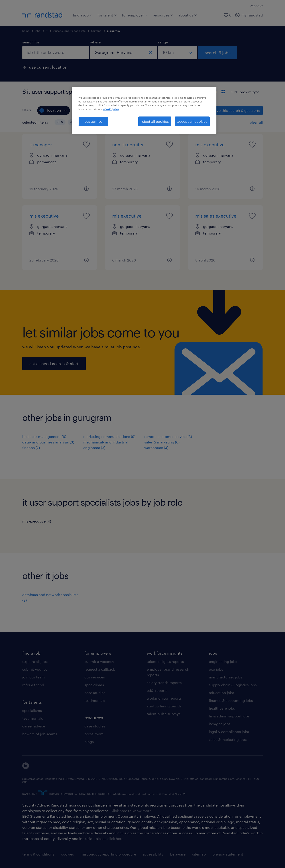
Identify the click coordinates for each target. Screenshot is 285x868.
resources (163, 15)
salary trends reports (164, 683)
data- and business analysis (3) (48, 442)
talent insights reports (165, 661)
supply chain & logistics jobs (233, 685)
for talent (107, 15)
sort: (235, 91)
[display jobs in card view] (223, 92)
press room (94, 734)
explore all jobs (35, 661)
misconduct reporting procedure (108, 854)
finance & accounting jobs (231, 700)
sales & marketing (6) (162, 442)
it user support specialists (69, 31)
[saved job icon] (86, 145)
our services (95, 677)
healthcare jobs (222, 708)
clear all (256, 122)
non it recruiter (128, 145)
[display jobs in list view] (215, 92)
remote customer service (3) (168, 436)
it (47, 31)
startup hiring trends (164, 706)
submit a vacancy (99, 661)
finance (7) (31, 448)
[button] (62, 122)
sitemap (199, 854)
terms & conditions (38, 854)
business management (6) (44, 436)
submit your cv (35, 669)
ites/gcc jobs (220, 724)
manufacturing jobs (226, 677)
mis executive (210, 145)
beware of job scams (40, 734)
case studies (95, 693)
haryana (96, 31)
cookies (67, 854)
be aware (178, 854)
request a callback (100, 669)
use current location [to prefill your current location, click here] (48, 67)
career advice (34, 726)
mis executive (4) (37, 521)
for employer (135, 15)
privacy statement (228, 854)
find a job (83, 15)
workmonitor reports (164, 698)
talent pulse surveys (164, 714)
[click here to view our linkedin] (26, 768)
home (26, 31)
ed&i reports (157, 690)
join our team (34, 677)
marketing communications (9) (109, 436)
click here (115, 838)
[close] (150, 53)
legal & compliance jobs (229, 732)
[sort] (248, 89)
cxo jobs (216, 669)
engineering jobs (223, 661)
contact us (256, 5)
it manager (41, 145)
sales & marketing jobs (228, 739)
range (163, 42)
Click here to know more (131, 811)
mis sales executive (216, 216)
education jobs (221, 693)
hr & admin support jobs (229, 716)
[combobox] (56, 53)
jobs (38, 31)
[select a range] (178, 53)
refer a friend (33, 685)
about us (188, 15)
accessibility (153, 854)
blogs (89, 742)
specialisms (32, 710)
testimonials (33, 718)
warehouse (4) (156, 448)
